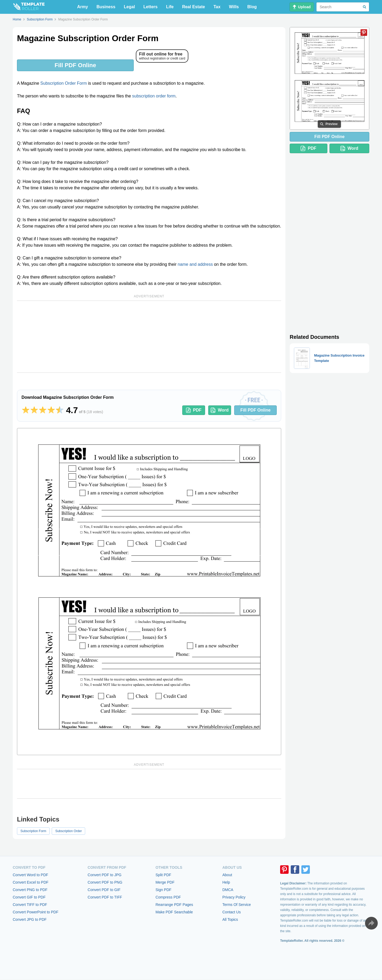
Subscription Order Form (64, 83)
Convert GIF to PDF (29, 897)
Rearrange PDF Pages (174, 905)
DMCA (228, 890)
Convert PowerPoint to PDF (36, 912)
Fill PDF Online (75, 65)
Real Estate (193, 7)
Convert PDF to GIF (104, 890)
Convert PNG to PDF (30, 890)
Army (83, 7)
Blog (252, 7)
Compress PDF (168, 897)
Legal (129, 7)
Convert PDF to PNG (105, 882)
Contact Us (231, 912)
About (227, 875)
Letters (151, 7)
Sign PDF (163, 890)
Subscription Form (33, 831)
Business (106, 7)
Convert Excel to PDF (31, 882)
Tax (217, 7)
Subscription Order (68, 831)
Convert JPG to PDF (30, 919)
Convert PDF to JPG (105, 875)
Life (170, 7)
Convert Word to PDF (31, 875)
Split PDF (163, 875)
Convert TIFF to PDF (30, 905)
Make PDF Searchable (174, 912)
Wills (234, 7)
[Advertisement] (149, 337)
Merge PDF (165, 882)
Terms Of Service (236, 905)
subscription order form (154, 96)
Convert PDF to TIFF (105, 897)
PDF (194, 410)
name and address (195, 264)
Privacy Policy (234, 897)
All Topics (230, 919)
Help (226, 882)
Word (220, 410)
